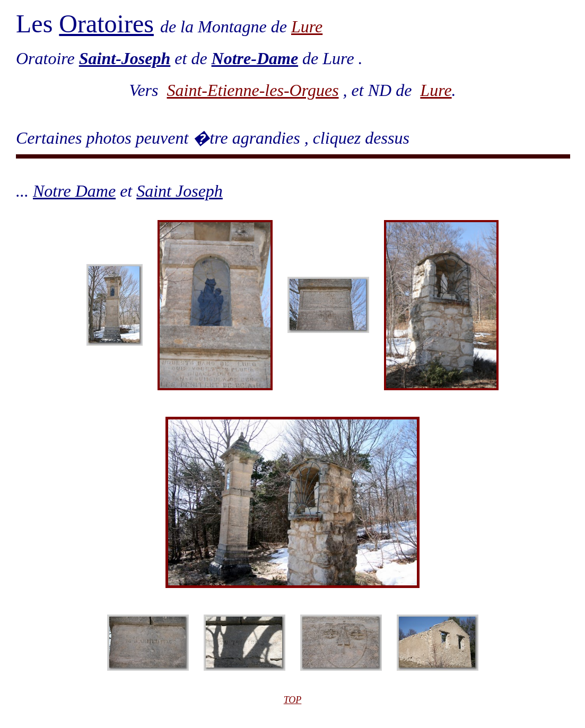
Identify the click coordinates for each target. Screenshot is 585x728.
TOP (293, 700)
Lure (307, 27)
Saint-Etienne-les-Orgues (253, 90)
